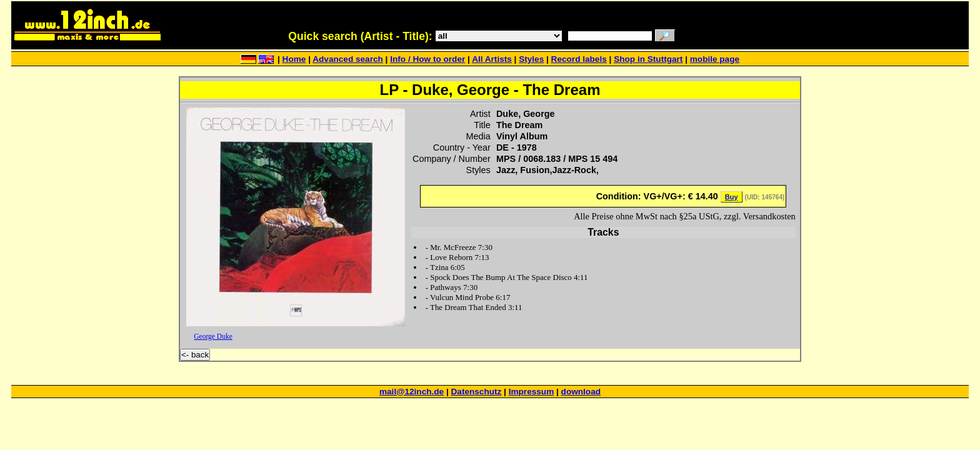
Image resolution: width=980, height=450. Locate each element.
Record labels (579, 59)
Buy (732, 197)
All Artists (492, 59)
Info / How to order (427, 59)
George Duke (213, 336)
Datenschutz (477, 392)
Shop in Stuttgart (648, 59)
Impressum (532, 392)
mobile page (715, 59)
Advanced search (348, 59)
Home (294, 59)
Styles (531, 59)
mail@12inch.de (412, 392)
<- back (195, 355)
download (581, 392)
